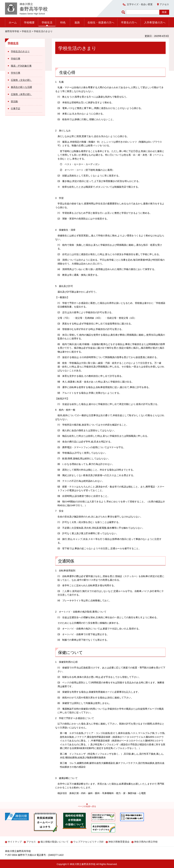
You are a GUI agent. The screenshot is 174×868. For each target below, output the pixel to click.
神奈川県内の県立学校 (146, 842)
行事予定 (16, 108)
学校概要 (29, 23)
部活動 (14, 101)
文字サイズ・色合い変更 (140, 4)
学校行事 (16, 59)
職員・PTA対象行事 (21, 66)
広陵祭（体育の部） (21, 94)
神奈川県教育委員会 (119, 842)
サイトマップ (15, 842)
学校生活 (47, 23)
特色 (63, 23)
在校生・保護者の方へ (101, 23)
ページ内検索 (124, 12)
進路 (77, 23)
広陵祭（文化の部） (21, 80)
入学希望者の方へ (155, 23)
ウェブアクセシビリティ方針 (89, 842)
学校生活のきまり (20, 51)
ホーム (13, 23)
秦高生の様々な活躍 (21, 87)
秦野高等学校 (12, 31)
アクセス (164, 4)
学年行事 (16, 73)
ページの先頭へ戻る (87, 806)
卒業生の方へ (129, 23)
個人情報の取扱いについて (55, 842)
